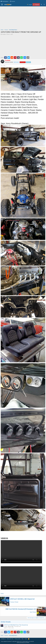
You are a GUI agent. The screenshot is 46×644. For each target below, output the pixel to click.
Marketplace (4, 1)
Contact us (3, 639)
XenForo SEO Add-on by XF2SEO (23, 643)
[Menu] (2, 5)
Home (26, 639)
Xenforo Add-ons (28, 642)
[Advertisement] (23, 18)
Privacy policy (18, 639)
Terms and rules (10, 639)
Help (23, 639)
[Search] (44, 5)
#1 (45, 66)
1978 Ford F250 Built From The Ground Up (16, 625)
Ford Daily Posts (17, 626)
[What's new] (41, 5)
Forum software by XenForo (11, 642)
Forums (12, 1)
